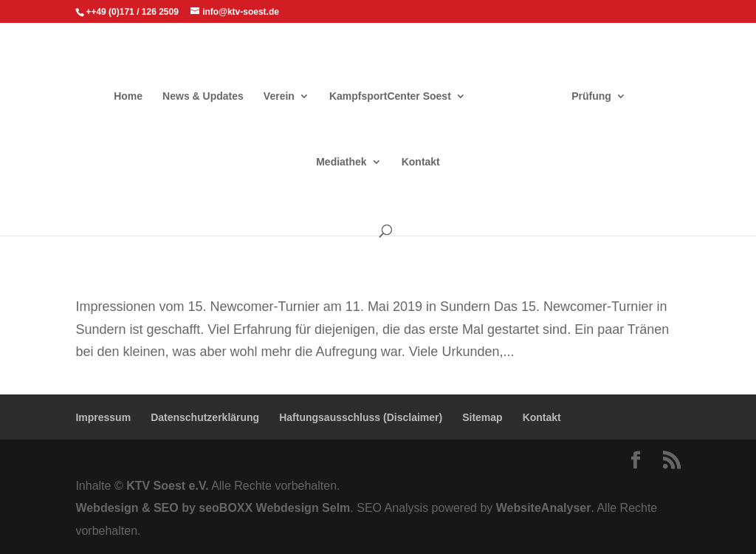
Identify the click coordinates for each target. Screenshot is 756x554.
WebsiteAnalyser (544, 508)
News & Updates (203, 96)
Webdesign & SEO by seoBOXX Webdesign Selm (213, 508)
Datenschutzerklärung (205, 417)
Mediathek (341, 162)
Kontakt (421, 162)
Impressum (103, 417)
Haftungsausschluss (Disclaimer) (361, 417)
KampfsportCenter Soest (390, 96)
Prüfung (591, 96)
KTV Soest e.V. (167, 486)
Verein (279, 96)
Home (128, 96)
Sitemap (482, 417)
